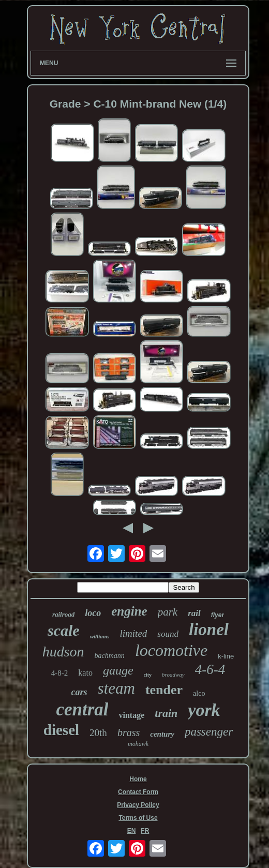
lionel (209, 630)
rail (194, 613)
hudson (63, 652)
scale (64, 630)
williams (100, 636)
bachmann (110, 656)
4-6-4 (210, 669)
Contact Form (138, 792)
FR (145, 831)
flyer (218, 615)
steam (116, 688)
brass (129, 732)
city (148, 675)
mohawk (138, 744)
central (82, 709)
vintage (131, 715)
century (162, 734)
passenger (209, 732)
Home (138, 779)
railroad (63, 614)
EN (132, 831)
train (166, 713)
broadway (173, 675)
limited (134, 633)
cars (79, 692)
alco (199, 693)
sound (168, 634)
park (168, 612)
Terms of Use (138, 818)
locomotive (171, 650)
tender (164, 690)
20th (98, 733)
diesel (61, 730)
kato (85, 673)
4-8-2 (60, 673)
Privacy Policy (138, 805)
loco (93, 613)
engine (129, 611)
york (204, 710)
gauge (118, 670)
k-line (226, 656)
